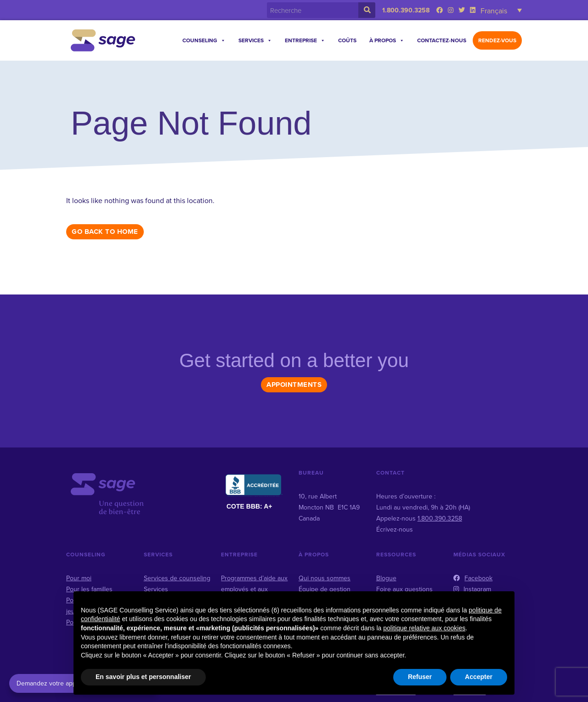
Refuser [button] (420, 677)
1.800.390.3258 (406, 10)
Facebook (473, 578)
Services (255, 40)
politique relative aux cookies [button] (424, 628)
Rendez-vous (497, 40)
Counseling (204, 40)
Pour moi (79, 578)
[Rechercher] (367, 10)
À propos (387, 40)
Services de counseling (177, 578)
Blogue (386, 578)
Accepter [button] (479, 677)
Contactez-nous (442, 40)
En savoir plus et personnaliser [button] (143, 677)
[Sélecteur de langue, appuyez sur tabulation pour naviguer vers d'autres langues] (501, 10)
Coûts (347, 40)
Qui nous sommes (325, 578)
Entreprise (305, 40)
